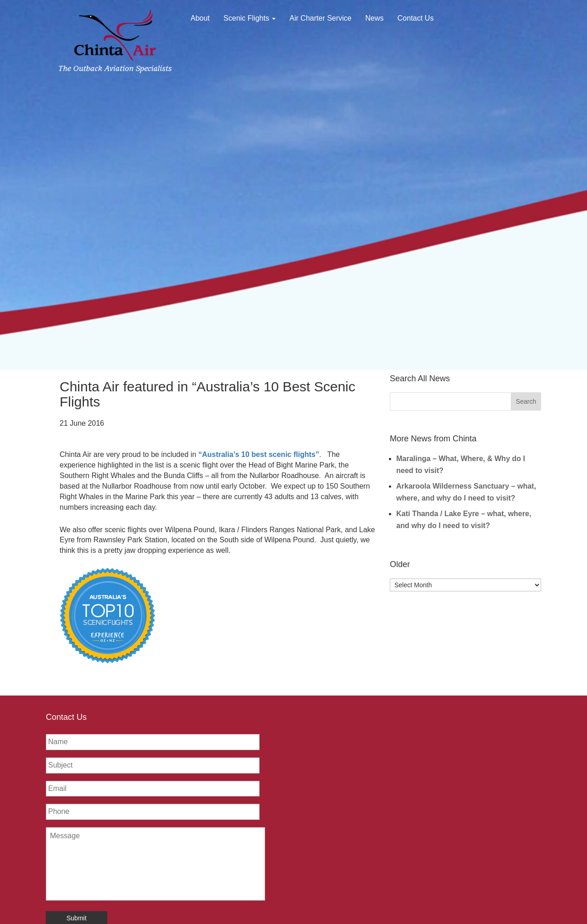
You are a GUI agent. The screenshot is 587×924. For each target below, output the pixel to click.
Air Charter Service (320, 18)
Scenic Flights (249, 18)
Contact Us (416, 18)
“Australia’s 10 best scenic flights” (259, 454)
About (200, 18)
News (375, 18)
